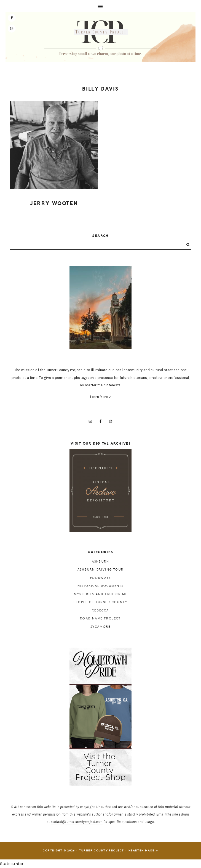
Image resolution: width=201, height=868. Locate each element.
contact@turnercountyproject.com (77, 822)
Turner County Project (101, 38)
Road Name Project (100, 618)
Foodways (101, 578)
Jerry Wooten (54, 204)
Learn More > (101, 397)
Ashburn (101, 562)
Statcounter (12, 864)
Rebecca (100, 610)
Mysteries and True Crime (101, 594)
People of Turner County (101, 602)
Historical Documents (101, 586)
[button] (101, 6)
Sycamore (101, 627)
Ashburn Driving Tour (101, 570)
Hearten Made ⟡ (143, 851)
